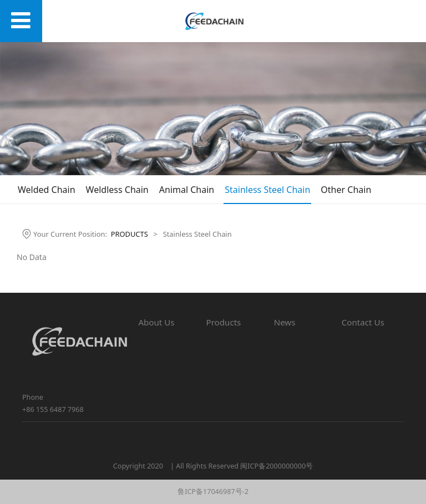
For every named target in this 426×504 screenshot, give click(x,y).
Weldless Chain (117, 190)
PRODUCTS (130, 234)
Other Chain (346, 190)
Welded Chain (47, 190)
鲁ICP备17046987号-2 (213, 492)
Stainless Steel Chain (267, 190)
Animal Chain (187, 190)
